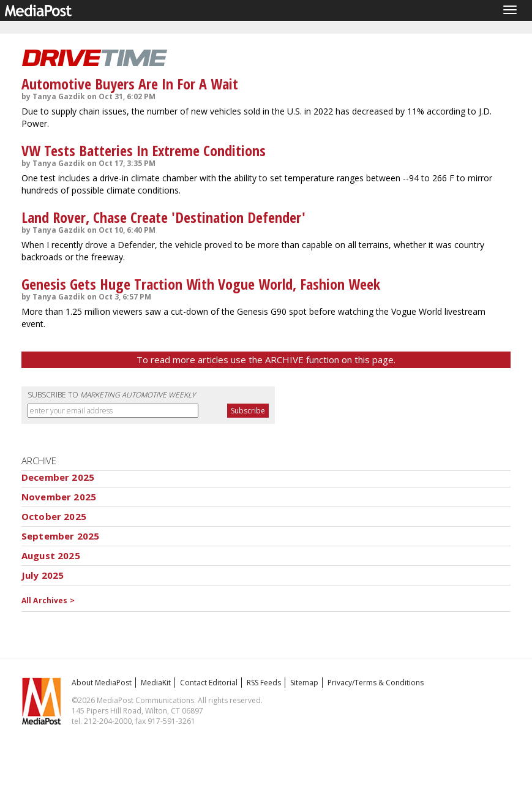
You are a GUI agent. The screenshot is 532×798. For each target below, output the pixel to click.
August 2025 (51, 555)
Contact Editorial (209, 683)
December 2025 (58, 477)
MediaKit (156, 683)
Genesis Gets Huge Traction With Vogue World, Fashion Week (201, 284)
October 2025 (54, 516)
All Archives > (48, 600)
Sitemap (304, 683)
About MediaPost (102, 683)
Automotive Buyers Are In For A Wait (130, 84)
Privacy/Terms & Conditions (376, 683)
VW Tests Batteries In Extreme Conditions (144, 150)
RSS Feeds (264, 683)
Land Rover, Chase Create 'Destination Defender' (163, 217)
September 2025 (60, 536)
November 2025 (59, 497)
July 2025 (43, 575)
